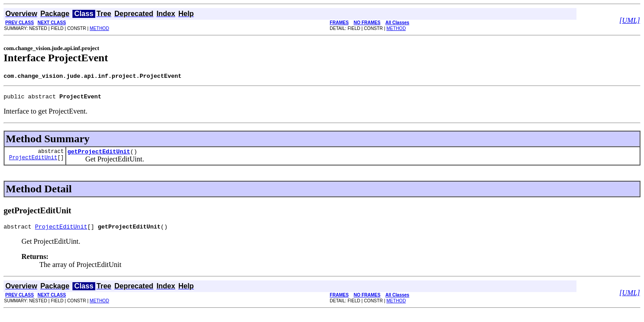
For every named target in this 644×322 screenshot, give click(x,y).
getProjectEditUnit (99, 155)
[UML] (630, 20)
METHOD (100, 28)
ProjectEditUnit (33, 163)
